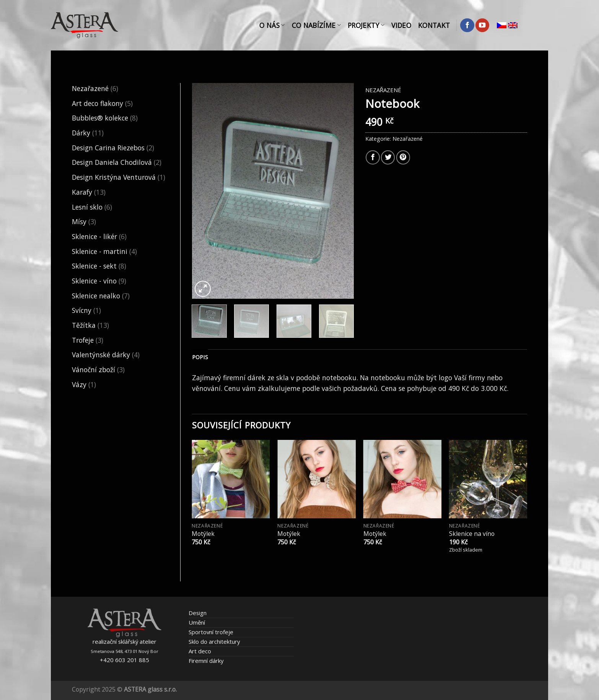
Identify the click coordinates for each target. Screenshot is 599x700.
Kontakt (434, 25)
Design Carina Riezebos (108, 148)
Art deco (200, 651)
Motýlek (203, 534)
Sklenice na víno (472, 534)
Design (198, 613)
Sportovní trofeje (211, 632)
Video (401, 25)
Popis (200, 357)
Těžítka (84, 325)
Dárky (81, 133)
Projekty (366, 25)
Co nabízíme (316, 25)
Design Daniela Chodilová (112, 162)
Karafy (82, 192)
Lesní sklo (87, 207)
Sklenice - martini (100, 251)
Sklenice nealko (96, 296)
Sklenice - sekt (94, 266)
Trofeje (83, 340)
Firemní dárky (206, 661)
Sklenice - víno (94, 281)
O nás (272, 25)
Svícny (82, 310)
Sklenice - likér (94, 236)
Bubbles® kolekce (100, 118)
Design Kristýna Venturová (114, 177)
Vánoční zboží (94, 370)
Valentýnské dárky (101, 355)
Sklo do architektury (214, 641)
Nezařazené (90, 88)
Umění (197, 622)
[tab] (200, 357)
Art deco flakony (98, 103)
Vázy (79, 384)
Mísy (79, 221)
